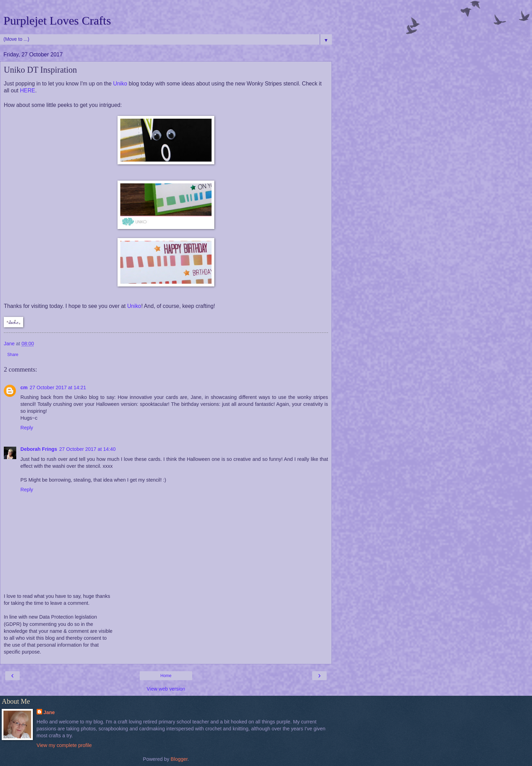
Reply (27, 428)
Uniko (120, 84)
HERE (28, 90)
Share (13, 355)
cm (24, 387)
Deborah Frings (39, 449)
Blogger (179, 759)
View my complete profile (64, 745)
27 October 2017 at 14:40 (87, 449)
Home (166, 676)
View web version (166, 689)
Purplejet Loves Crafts (57, 20)
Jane (49, 712)
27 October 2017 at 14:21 (58, 387)
